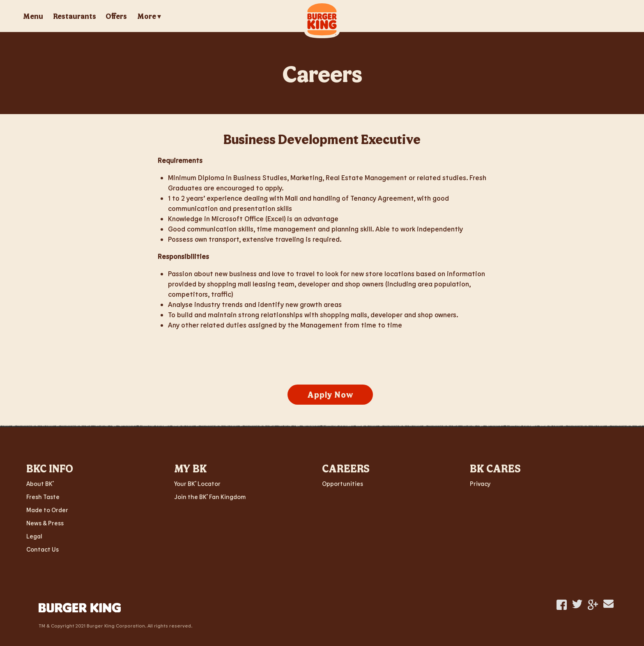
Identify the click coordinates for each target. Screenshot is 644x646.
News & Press (45, 523)
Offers (116, 16)
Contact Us (43, 549)
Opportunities (343, 483)
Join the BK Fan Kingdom (210, 497)
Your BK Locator (197, 483)
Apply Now (330, 394)
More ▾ (149, 16)
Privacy (480, 483)
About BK (40, 483)
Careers (322, 73)
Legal (34, 536)
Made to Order (47, 510)
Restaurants (75, 16)
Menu (33, 16)
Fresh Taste (43, 497)
